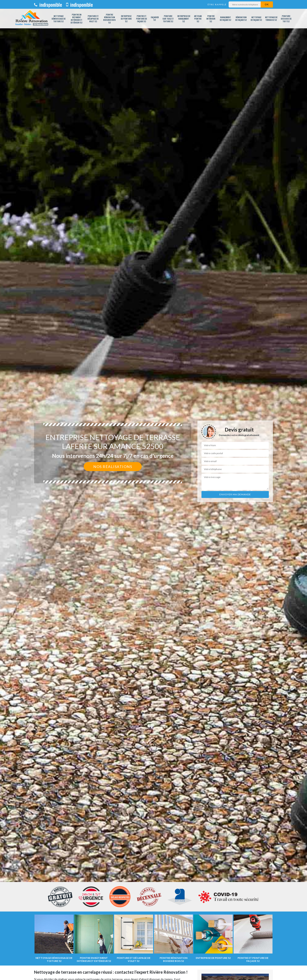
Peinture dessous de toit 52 (286, 19)
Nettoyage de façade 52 (256, 19)
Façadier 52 (155, 19)
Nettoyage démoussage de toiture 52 (59, 19)
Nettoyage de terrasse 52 (271, 19)
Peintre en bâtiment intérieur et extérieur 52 (77, 19)
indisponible (48, 4)
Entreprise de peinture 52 (126, 19)
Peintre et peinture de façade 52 (142, 19)
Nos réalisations (113, 467)
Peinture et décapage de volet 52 (93, 19)
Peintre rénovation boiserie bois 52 (110, 19)
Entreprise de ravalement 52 (184, 19)
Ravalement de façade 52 (226, 19)
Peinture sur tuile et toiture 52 (168, 19)
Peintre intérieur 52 (211, 19)
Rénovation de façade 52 (241, 19)
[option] (153, 490)
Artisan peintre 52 (198, 19)
